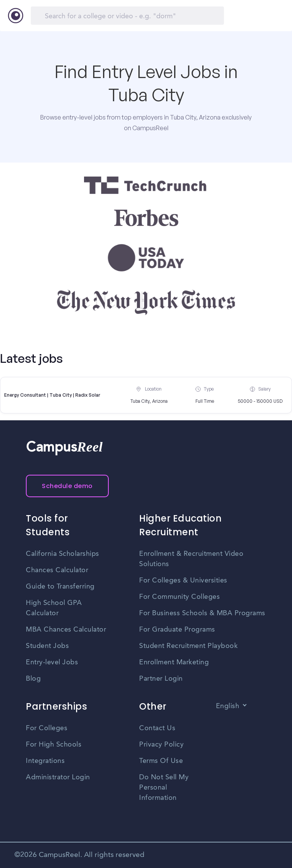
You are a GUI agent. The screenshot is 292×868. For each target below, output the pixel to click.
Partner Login (161, 679)
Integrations (45, 761)
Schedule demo (67, 486)
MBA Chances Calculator (66, 630)
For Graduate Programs (177, 630)
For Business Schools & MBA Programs (202, 613)
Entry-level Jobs (52, 662)
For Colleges (47, 728)
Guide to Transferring (60, 587)
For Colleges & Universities (183, 581)
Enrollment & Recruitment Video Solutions (191, 559)
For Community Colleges (179, 597)
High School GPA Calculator (54, 608)
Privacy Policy (161, 745)
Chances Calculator (57, 570)
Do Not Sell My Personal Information (164, 788)
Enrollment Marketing (174, 662)
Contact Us (157, 728)
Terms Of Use (161, 761)
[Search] (127, 16)
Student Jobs (47, 646)
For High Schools (54, 745)
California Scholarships (63, 554)
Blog (33, 679)
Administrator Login (58, 777)
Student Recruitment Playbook (188, 646)
